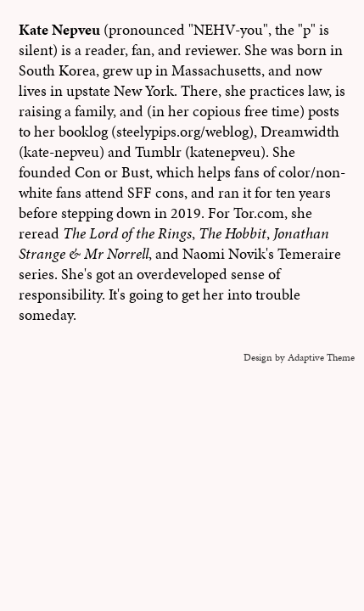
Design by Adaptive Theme (299, 357)
